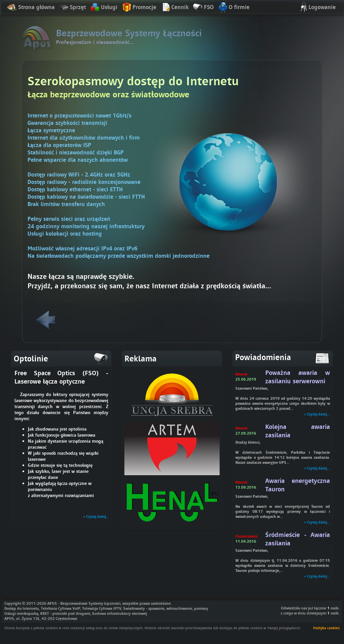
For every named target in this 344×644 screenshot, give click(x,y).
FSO (203, 8)
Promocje (139, 8)
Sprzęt (72, 8)
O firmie (234, 8)
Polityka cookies (326, 628)
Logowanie (317, 8)
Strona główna (31, 8)
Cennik (175, 8)
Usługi (104, 8)
